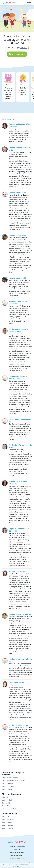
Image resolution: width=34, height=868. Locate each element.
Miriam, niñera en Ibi (17, 572)
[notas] (17, 858)
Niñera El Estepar (8, 825)
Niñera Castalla (7, 822)
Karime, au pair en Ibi (17, 278)
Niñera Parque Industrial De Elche (13, 781)
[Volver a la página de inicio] (9, 3)
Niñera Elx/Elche (7, 784)
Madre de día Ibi (7, 800)
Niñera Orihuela (7, 789)
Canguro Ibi (6, 803)
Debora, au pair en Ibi (17, 193)
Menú (28, 3)
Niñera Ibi (5, 797)
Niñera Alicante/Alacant (10, 778)
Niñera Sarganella (8, 819)
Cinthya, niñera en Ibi (17, 235)
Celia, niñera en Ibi (16, 683)
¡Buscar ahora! (17, 54)
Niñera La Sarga (7, 828)
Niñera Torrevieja (8, 786)
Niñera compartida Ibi (9, 809)
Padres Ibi (5, 806)
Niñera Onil (6, 816)
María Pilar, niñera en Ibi (19, 725)
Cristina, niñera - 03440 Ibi (20, 614)
